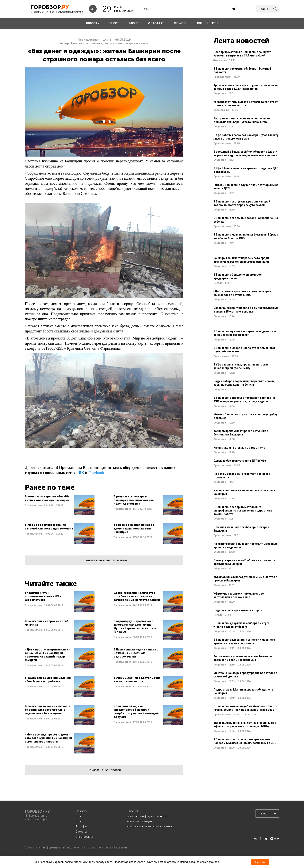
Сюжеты (81, 832)
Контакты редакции (139, 821)
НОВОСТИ (93, 23)
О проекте (133, 811)
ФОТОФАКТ (156, 23)
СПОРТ (114, 23)
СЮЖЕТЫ (181, 23)
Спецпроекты (84, 837)
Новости (81, 811)
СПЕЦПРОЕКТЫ (208, 23)
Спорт (80, 816)
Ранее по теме (50, 487)
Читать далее (60, 505)
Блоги (80, 821)
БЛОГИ (134, 23)
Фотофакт (82, 826)
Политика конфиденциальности (147, 816)
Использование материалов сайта (149, 826)
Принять (260, 862)
